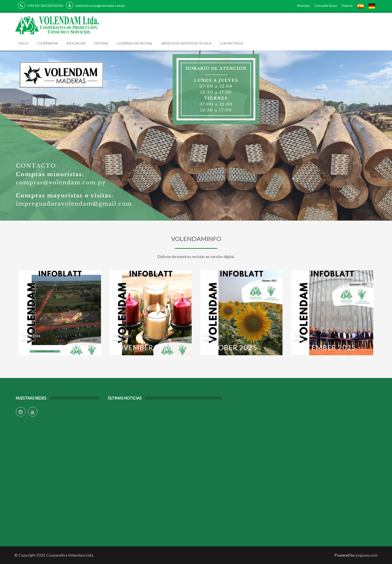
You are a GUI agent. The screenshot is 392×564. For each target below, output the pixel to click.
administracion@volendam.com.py (100, 6)
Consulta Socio (326, 6)
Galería (347, 6)
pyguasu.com (367, 555)
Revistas (304, 6)
